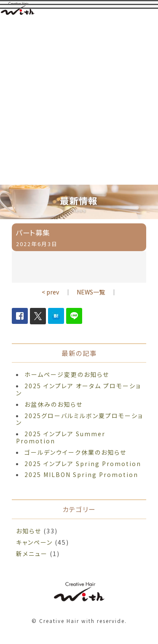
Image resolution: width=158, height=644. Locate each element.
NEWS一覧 (91, 292)
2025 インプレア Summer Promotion (61, 437)
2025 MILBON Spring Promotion (81, 474)
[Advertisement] (79, 102)
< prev (50, 292)
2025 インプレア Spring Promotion (83, 464)
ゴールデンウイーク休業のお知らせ (75, 452)
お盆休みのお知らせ (54, 404)
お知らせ (29, 531)
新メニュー (32, 554)
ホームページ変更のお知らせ (67, 374)
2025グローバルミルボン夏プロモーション (79, 419)
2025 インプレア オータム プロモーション (78, 389)
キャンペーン (34, 542)
